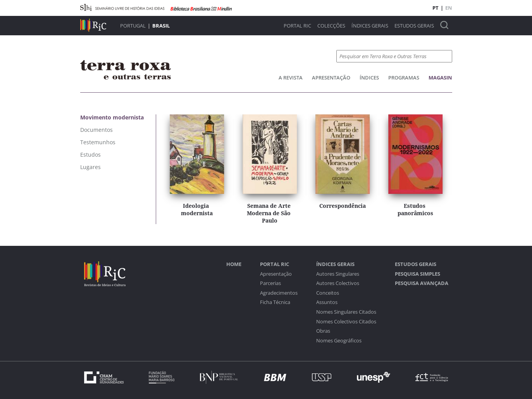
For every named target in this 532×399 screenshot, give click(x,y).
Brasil (161, 26)
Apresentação (331, 78)
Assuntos (327, 302)
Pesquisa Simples (418, 274)
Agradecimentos (279, 293)
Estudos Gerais (414, 26)
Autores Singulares (338, 274)
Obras (323, 331)
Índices (369, 78)
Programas (404, 78)
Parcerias (270, 283)
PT (436, 8)
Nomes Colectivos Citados (346, 322)
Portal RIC (297, 26)
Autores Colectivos (338, 283)
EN (449, 8)
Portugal (133, 26)
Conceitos (328, 293)
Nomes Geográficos (339, 341)
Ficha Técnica (275, 302)
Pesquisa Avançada (422, 283)
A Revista (291, 78)
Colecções (331, 26)
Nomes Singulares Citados (346, 312)
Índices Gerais (370, 26)
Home (234, 264)
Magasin (440, 78)
